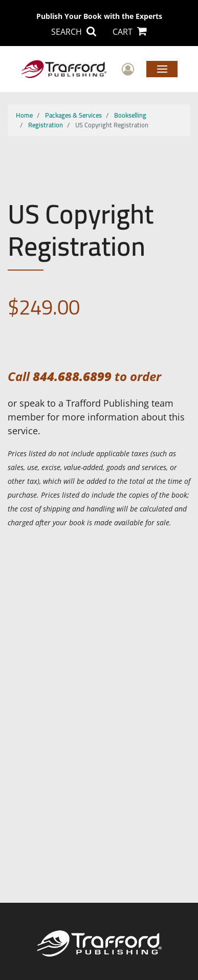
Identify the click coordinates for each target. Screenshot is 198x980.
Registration (46, 125)
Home (24, 115)
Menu (162, 69)
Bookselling (130, 115)
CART (130, 32)
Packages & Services (73, 115)
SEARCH (74, 32)
